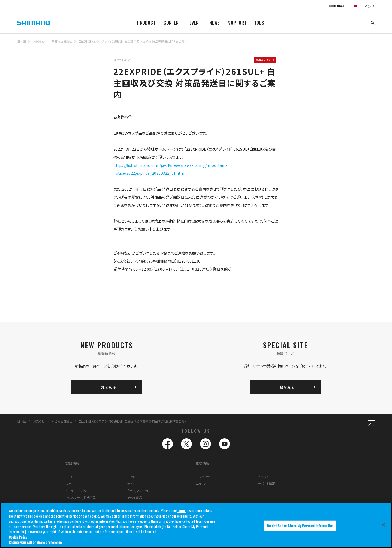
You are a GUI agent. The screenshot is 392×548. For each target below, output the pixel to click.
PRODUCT (146, 23)
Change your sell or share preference (35, 542)
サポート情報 (267, 484)
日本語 (22, 41)
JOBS (260, 23)
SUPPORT (237, 23)
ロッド (131, 477)
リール (69, 477)
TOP (371, 45)
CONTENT (172, 23)
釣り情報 (203, 463)
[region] (196, 525)
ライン (131, 484)
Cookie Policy (18, 537)
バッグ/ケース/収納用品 (80, 497)
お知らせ (39, 41)
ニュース (201, 484)
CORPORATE (338, 6)
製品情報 (72, 463)
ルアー (70, 484)
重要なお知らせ (62, 41)
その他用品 (135, 497)
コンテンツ (203, 477)
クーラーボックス (76, 491)
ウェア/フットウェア (139, 491)
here (182, 510)
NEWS (215, 23)
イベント (263, 477)
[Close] (383, 525)
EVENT (195, 23)
